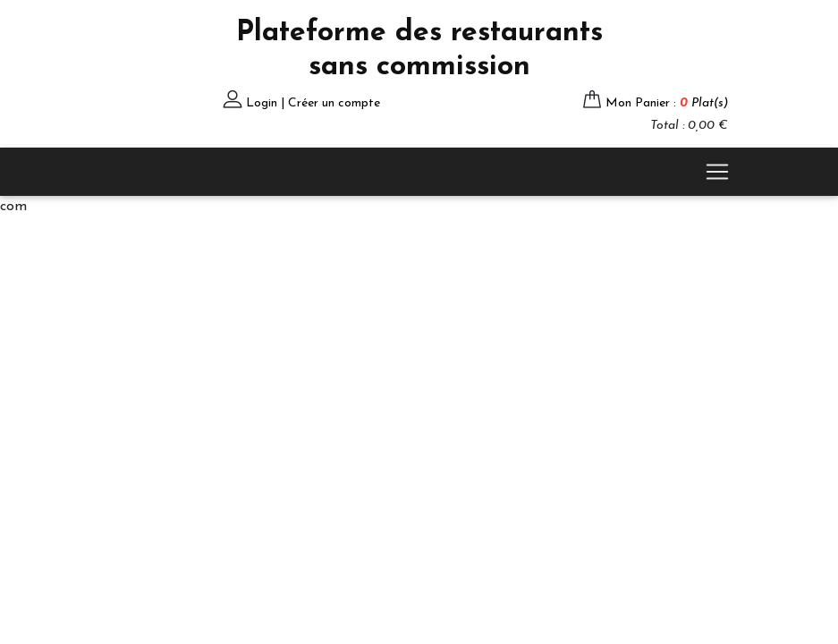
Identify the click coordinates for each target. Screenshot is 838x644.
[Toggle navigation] (717, 172)
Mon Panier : (667, 103)
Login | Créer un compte (313, 103)
